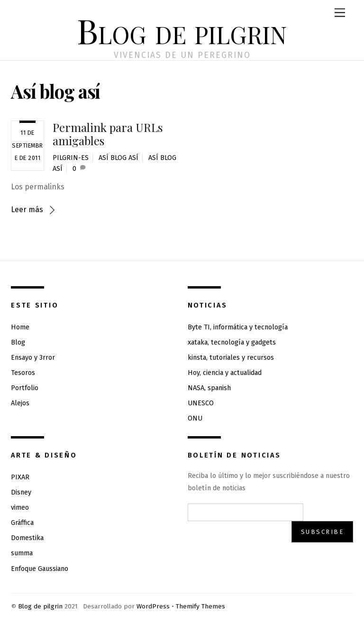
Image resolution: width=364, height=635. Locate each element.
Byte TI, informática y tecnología (238, 327)
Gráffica (22, 523)
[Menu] (340, 13)
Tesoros (23, 373)
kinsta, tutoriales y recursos (231, 358)
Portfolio (25, 388)
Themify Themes (200, 606)
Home (20, 327)
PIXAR (20, 477)
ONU (195, 418)
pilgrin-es (71, 158)
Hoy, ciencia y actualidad (225, 373)
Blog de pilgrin (40, 606)
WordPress (153, 606)
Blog (18, 342)
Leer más (27, 210)
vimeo (20, 508)
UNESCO (201, 403)
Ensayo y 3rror (33, 358)
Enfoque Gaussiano (40, 569)
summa (22, 553)
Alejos (20, 403)
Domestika (27, 538)
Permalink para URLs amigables (108, 134)
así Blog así (118, 158)
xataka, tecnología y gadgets (232, 342)
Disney (21, 492)
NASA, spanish (209, 388)
